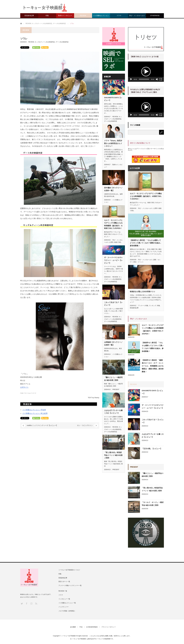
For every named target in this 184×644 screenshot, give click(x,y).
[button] (146, 72)
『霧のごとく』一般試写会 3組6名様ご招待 (113, 379)
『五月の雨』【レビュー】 (152, 449)
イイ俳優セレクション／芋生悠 (34, 410)
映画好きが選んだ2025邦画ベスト (143, 292)
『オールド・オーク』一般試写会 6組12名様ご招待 (153, 504)
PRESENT (116, 389)
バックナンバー (64, 607)
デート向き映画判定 (62, 42)
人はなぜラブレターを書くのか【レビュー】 (113, 412)
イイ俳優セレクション (101, 16)
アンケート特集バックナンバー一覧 (70, 585)
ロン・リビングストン (85, 425)
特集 (47, 16)
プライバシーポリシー (109, 627)
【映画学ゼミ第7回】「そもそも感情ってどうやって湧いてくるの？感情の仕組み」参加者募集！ (146, 243)
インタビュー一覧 (64, 599)
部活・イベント (139, 262)
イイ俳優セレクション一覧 (67, 603)
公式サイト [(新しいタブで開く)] (24, 387)
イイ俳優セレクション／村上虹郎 (35, 413)
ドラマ (119, 16)
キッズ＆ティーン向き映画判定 (45, 42)
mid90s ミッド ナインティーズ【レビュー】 (42, 425)
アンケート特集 (143, 306)
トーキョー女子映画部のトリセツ (69, 570)
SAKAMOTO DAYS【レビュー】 (113, 99)
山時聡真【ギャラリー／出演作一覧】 (113, 343)
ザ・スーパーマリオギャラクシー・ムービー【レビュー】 (113, 260)
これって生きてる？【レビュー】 (113, 304)
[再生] (131, 79)
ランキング (153, 306)
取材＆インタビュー (65, 16)
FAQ (81, 627)
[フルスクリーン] (161, 79)
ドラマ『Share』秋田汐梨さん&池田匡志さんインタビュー (113, 143)
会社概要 (73, 627)
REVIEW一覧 (63, 591)
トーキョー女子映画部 (68, 636)
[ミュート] (157, 79)
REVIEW (83, 16)
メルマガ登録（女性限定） (67, 611)
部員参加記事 (29, 16)
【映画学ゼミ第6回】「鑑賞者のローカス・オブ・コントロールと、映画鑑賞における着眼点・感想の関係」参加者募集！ (153, 366)
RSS (36, 603)
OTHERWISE (155, 16)
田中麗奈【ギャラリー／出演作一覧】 (113, 189)
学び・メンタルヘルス (137, 16)
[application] (146, 72)
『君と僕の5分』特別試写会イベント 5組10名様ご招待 (113, 455)
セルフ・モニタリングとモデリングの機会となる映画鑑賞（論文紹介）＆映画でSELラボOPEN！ (113, 224)
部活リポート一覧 (64, 582)
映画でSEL (118, 242)
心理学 (111, 242)
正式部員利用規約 (92, 627)
